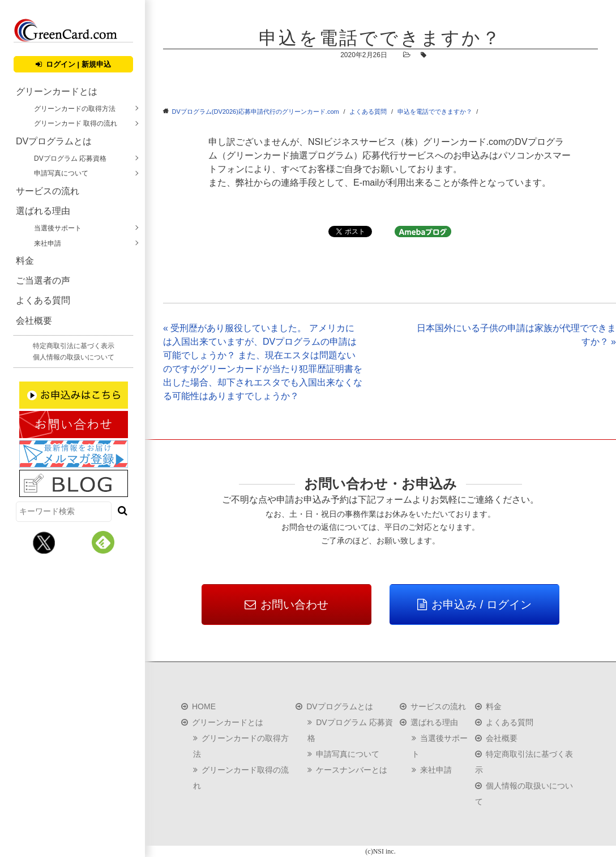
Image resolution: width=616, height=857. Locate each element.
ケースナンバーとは (352, 770)
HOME (204, 706)
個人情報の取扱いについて (74, 357)
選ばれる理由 (43, 211)
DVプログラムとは (54, 141)
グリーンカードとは (57, 91)
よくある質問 (43, 300)
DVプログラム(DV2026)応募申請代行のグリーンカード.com (256, 112)
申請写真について (61, 173)
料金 (25, 261)
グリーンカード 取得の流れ (76, 123)
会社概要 (34, 321)
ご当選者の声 (43, 280)
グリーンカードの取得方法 (75, 109)
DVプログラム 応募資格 (70, 158)
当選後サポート (58, 228)
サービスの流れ (48, 191)
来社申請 (48, 243)
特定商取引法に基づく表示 (74, 346)
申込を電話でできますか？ (435, 112)
